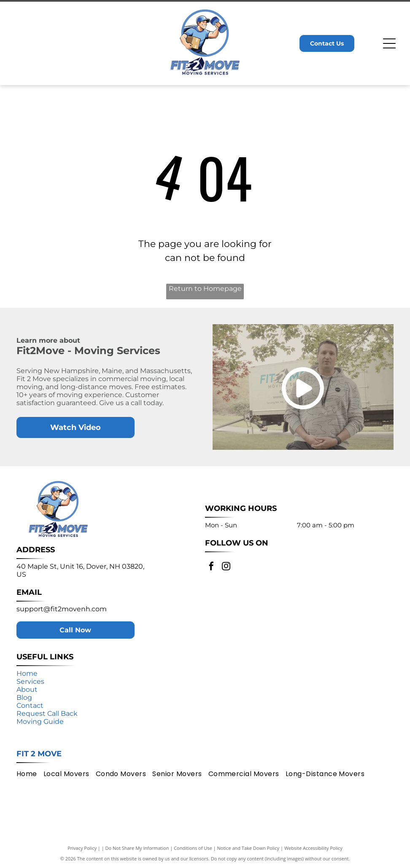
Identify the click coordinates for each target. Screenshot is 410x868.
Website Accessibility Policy (313, 848)
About (27, 689)
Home (27, 673)
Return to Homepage (205, 289)
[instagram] (226, 567)
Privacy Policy (82, 848)
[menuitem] (30, 774)
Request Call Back (47, 713)
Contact (30, 705)
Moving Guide (40, 722)
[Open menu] (389, 43)
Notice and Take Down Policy (248, 848)
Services (30, 681)
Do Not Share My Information (137, 848)
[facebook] (211, 567)
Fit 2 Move (39, 754)
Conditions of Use (193, 848)
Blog (24, 697)
